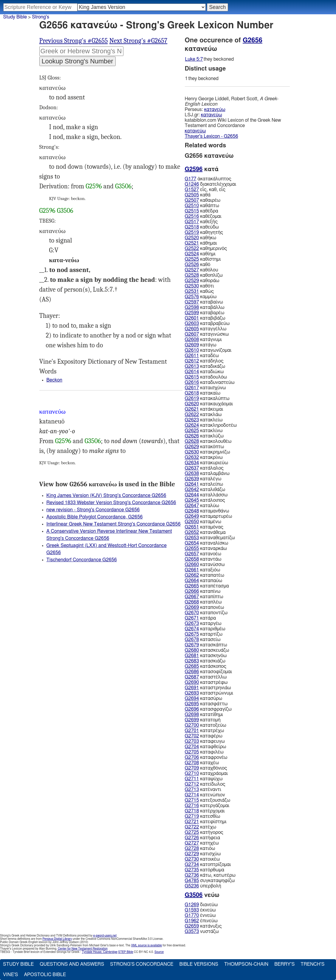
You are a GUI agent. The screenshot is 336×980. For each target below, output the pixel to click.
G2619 (192, 398)
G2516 (192, 216)
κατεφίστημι (206, 822)
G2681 (192, 656)
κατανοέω (203, 554)
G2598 (192, 307)
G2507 (192, 200)
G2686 (192, 672)
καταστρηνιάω (208, 688)
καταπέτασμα (207, 586)
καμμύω (201, 297)
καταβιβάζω (205, 318)
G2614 (192, 372)
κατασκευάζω (207, 650)
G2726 (192, 838)
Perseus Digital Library (57, 939)
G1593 (192, 910)
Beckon (55, 380)
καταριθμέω (205, 629)
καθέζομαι (203, 216)
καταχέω (202, 763)
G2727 (192, 843)
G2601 (192, 318)
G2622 (192, 415)
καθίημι (200, 254)
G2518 (192, 227)
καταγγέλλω (206, 329)
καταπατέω (205, 575)
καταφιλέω (204, 752)
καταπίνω (203, 591)
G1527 (192, 190)
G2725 (192, 832)
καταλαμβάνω (207, 473)
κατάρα (200, 618)
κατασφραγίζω (208, 709)
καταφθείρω (206, 747)
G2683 (192, 661)
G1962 (192, 921)
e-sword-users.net (105, 936)
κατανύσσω (205, 565)
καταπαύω (204, 581)
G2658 (192, 559)
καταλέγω (203, 479)
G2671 (192, 618)
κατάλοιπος (205, 500)
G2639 (192, 479)
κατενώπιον (205, 795)
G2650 (192, 522)
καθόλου (202, 270)
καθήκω (201, 238)
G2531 (192, 291)
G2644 (192, 495)
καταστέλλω (206, 677)
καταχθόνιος (206, 768)
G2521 (192, 243)
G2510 (192, 206)
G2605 (192, 329)
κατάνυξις (203, 926)
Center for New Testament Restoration (83, 949)
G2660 (192, 565)
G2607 (192, 334)
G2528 (192, 275)
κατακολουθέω (208, 441)
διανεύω (201, 905)
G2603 (192, 323)
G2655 (192, 548)
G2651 (192, 527)
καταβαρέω (205, 313)
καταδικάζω (205, 366)
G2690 (192, 682)
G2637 (192, 468)
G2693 (192, 693)
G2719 (192, 816)
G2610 (192, 350)
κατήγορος (204, 832)
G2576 (192, 297)
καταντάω (203, 559)
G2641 (192, 484)
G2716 (192, 806)
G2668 (192, 602)
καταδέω (202, 356)
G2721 (192, 822)
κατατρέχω (205, 731)
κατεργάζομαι (207, 806)
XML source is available (147, 945)
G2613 (192, 366)
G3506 (123, 186)
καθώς (199, 291)
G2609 (192, 345)
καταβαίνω (204, 302)
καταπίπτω (204, 597)
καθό (198, 265)
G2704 (192, 747)
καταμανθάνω (207, 511)
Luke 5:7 (194, 59)
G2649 (192, 516)
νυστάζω (202, 931)
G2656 (253, 40)
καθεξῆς (201, 222)
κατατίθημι (204, 715)
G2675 (192, 634)
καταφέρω (204, 736)
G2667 (192, 597)
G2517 (192, 222)
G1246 (192, 184)
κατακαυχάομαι (209, 404)
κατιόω (200, 848)
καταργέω (203, 623)
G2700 (192, 725)
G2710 (192, 773)
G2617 (192, 388)
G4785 (192, 881)
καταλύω (202, 506)
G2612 (192, 361)
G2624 (192, 425)
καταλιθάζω (205, 490)
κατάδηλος (204, 361)
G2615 (192, 377)
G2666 (192, 591)
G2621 (192, 409)
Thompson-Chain (246, 964)
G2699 (192, 720)
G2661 (192, 570)
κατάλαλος (204, 468)
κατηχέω (202, 843)
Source (159, 952)
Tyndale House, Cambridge (100, 952)
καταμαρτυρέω (209, 516)
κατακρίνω (204, 457)
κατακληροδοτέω (211, 425)
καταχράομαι (206, 773)
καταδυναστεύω (210, 382)
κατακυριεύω (206, 463)
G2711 (192, 779)
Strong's (41, 17)
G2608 (192, 340)
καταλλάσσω (206, 495)
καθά (198, 195)
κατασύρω (204, 698)
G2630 (192, 452)
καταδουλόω (206, 377)
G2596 (94, 186)
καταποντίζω (206, 613)
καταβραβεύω (207, 323)
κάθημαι (201, 243)
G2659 (192, 926)
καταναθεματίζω (210, 538)
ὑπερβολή (203, 886)
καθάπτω (202, 206)
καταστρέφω (206, 682)
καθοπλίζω (204, 275)
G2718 (192, 811)
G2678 (192, 640)
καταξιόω (203, 570)
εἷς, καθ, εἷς (205, 190)
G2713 (192, 790)
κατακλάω (203, 415)
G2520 (192, 238)
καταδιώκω (204, 372)
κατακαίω (203, 393)
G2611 (192, 356)
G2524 (192, 254)
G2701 (192, 731)
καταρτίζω (204, 634)
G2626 (192, 436)
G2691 (192, 688)
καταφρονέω (206, 757)
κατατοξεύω (206, 725)
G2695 (192, 704)
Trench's (312, 964)
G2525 (192, 259)
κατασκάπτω (206, 645)
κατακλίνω (204, 431)
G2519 (192, 232)
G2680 (192, 650)
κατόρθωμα (205, 870)
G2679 (192, 645)
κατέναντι (203, 790)
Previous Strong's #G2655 (74, 41)
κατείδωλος (205, 784)
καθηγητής (204, 232)
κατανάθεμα (205, 532)
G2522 (192, 248)
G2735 (192, 870)
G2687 (192, 677)
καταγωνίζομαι (208, 350)
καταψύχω (204, 779)
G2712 (192, 784)
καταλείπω (204, 484)
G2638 (192, 473)
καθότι (199, 286)
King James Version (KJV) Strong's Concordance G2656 (106, 496)
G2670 (192, 613)
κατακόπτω (205, 447)
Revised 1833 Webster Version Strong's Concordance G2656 (111, 503)
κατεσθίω (203, 816)
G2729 (192, 854)
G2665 (192, 586)
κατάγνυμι (203, 340)
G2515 (192, 211)
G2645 (192, 500)
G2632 (192, 457)
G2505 (192, 195)
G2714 (192, 795)
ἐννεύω (200, 915)
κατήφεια (203, 838)
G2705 (192, 752)
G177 (191, 179)
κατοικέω (202, 859)
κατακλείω (204, 420)
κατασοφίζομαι (209, 672)
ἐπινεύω (201, 921)
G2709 (192, 768)
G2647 (192, 506)
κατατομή (203, 720)
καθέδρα (202, 211)
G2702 (192, 736)
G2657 (192, 554)
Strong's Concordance (142, 964)
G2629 (192, 447)
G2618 (192, 393)
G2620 (192, 404)
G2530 (192, 286)
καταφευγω (205, 741)
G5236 (192, 886)
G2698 (192, 715)
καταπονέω (205, 607)
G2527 (192, 270)
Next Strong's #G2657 (138, 41)
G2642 (192, 490)
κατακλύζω (204, 436)
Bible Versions (199, 964)
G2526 (192, 265)
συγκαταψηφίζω (210, 881)
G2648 (192, 511)
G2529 (192, 281)
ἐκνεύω (200, 910)
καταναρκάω (206, 548)
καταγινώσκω (207, 334)
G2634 (192, 463)
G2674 (192, 629)
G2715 (192, 800)
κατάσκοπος (206, 666)
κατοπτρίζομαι (208, 865)
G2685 (192, 666)
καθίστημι (203, 259)
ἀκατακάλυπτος (208, 179)
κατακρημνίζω (208, 452)
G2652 (192, 532)
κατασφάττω (206, 704)
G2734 (192, 865)
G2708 (192, 763)
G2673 (192, 623)
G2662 (192, 575)
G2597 (192, 302)
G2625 (192, 431)
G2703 (192, 741)
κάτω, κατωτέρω (210, 875)
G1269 (192, 905)
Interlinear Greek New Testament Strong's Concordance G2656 (114, 524)
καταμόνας (204, 527)
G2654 (192, 543)
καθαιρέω (203, 200)
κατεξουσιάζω (208, 800)
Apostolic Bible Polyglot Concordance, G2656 (95, 517)
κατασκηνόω (206, 656)
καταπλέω (203, 602)
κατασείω (203, 640)
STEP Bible (126, 952)
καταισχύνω (205, 388)
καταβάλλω (205, 307)
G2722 (192, 827)
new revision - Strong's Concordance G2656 (93, 510)
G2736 (192, 875)
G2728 (192, 848)
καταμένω (203, 522)
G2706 (192, 757)
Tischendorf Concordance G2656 (82, 560)
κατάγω (201, 345)
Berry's (284, 964)
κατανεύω (215, 110)
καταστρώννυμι (209, 693)
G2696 (192, 709)
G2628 (192, 441)
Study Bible (15, 17)
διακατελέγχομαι (211, 184)
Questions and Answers (72, 964)
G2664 (192, 581)
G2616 (192, 382)
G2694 (192, 698)
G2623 (192, 420)
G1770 (192, 915)
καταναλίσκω (207, 543)
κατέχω (201, 827)
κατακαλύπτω (207, 398)
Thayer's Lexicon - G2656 (212, 136)
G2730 (192, 859)
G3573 (192, 931)
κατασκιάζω (205, 661)
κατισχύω (203, 854)
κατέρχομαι (205, 811)
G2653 (192, 538)
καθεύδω (202, 227)
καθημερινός (206, 248)
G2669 (192, 607)
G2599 (192, 313)
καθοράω (202, 281)
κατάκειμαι (204, 409)
